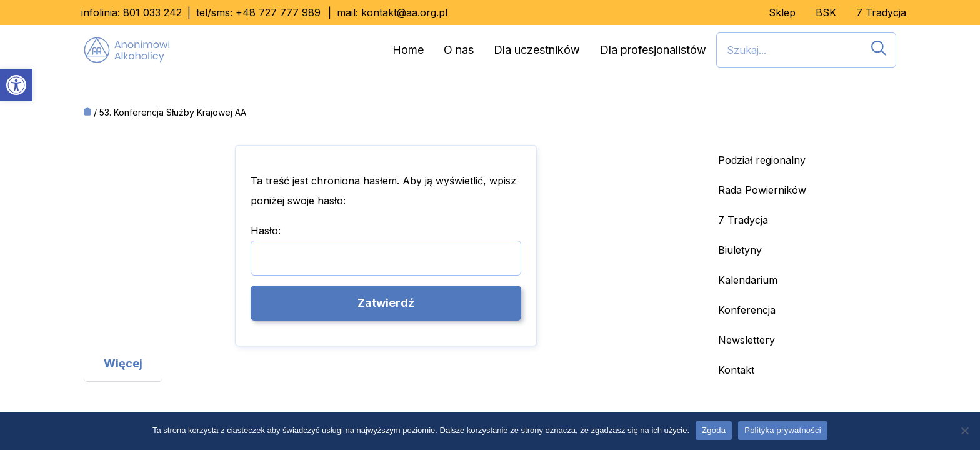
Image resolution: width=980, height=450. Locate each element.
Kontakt (736, 370)
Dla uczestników (537, 50)
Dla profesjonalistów (653, 50)
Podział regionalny (762, 160)
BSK (826, 12)
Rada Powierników (762, 190)
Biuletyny (740, 250)
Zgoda (714, 430)
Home (408, 50)
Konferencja (747, 310)
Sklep (782, 12)
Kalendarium (748, 280)
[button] (16, 85)
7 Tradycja (881, 12)
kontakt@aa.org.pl (404, 12)
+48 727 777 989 (278, 12)
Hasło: (386, 250)
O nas (459, 50)
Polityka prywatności (783, 430)
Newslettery (747, 340)
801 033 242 (152, 12)
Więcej (123, 363)
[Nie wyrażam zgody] (964, 431)
